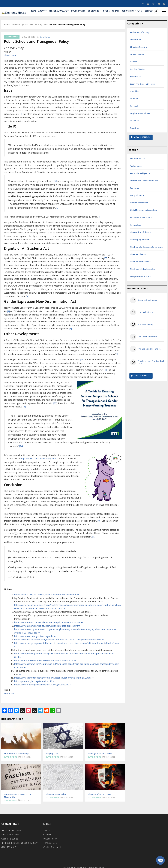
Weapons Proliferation (141, 292)
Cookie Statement (52, 863)
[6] (28, 312)
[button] (160, 860)
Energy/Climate (137, 211)
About (46, 13)
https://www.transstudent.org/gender (38, 474)
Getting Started (138, 85)
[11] (105, 386)
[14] (21, 462)
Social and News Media (141, 233)
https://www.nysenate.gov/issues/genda (34, 652)
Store (117, 13)
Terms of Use (50, 859)
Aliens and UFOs (138, 174)
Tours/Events (85, 13)
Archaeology (136, 182)
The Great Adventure (147, 353)
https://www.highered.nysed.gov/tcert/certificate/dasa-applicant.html (47, 642)
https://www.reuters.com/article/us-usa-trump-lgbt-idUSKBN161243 (47, 638)
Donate (128, 13)
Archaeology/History (140, 48)
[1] (20, 130)
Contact (47, 850)
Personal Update (64, 13)
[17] (94, 553)
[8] (70, 344)
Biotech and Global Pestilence (144, 197)
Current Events (12, 53)
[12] (55, 419)
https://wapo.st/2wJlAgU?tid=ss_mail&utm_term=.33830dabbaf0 (45, 610)
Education (9, 709)
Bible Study (135, 56)
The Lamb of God (145, 328)
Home (34, 13)
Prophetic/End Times (140, 129)
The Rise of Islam (138, 270)
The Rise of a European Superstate (146, 263)
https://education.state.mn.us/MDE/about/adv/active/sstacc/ (43, 676)
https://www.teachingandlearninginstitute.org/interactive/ (42, 701)
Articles (34, 40)
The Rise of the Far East (141, 278)
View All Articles (142, 153)
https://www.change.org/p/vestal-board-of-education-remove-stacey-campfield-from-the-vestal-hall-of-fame (67, 659)
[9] (117, 370)
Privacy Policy (50, 854)
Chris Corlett (45, 53)
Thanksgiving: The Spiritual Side (151, 378)
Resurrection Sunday (147, 316)
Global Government (139, 219)
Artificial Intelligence (140, 189)
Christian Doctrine (139, 63)
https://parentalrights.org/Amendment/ (33, 697)
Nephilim (134, 107)
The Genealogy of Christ (149, 365)
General (134, 78)
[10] (82, 375)
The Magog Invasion (140, 255)
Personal (134, 114)
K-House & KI (136, 92)
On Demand (103, 13)
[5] (106, 274)
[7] (8, 327)
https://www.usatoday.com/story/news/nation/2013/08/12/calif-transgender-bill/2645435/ (58, 656)
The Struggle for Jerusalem (143, 285)
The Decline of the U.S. (141, 248)
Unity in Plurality (145, 340)
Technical (135, 137)
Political (134, 122)
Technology (136, 241)
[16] (99, 537)
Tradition (134, 144)
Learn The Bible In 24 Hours (143, 100)
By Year (43, 40)
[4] (99, 232)
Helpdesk (37, 25)
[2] (55, 197)
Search (47, 846)
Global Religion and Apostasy (144, 226)
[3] (58, 224)
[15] (56, 481)
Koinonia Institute (146, 13)
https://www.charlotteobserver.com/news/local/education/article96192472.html (53, 694)
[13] (24, 423)
